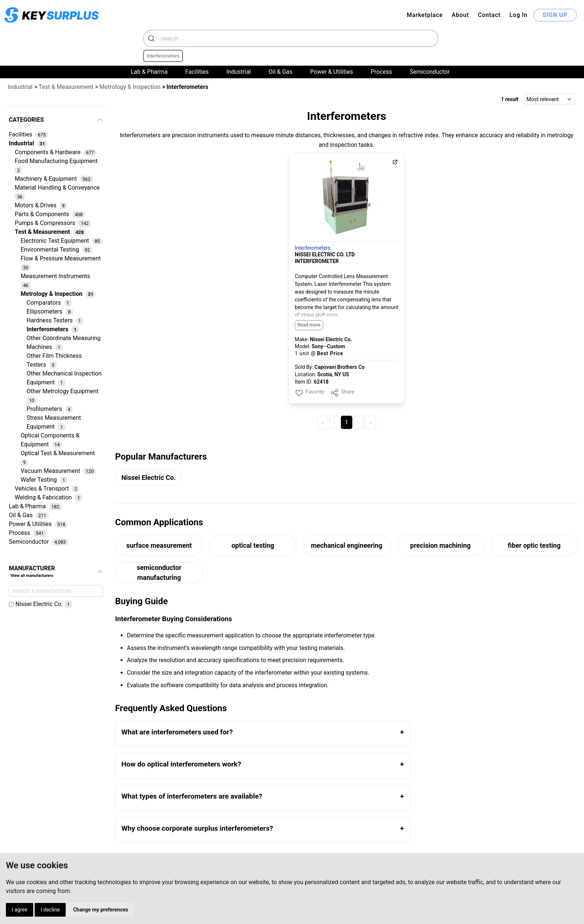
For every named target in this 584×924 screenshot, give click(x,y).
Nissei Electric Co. (148, 477)
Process (381, 72)
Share (342, 393)
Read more (309, 325)
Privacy (231, 883)
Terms (229, 872)
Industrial (239, 72)
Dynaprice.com (519, 883)
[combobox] (291, 38)
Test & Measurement (66, 87)
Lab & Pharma (149, 72)
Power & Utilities (332, 72)
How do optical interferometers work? (181, 764)
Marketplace (425, 15)
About (460, 15)
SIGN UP (555, 15)
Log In (519, 15)
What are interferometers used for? (177, 732)
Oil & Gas (281, 72)
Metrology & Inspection (130, 87)
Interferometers (313, 248)
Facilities (197, 72)
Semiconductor (430, 72)
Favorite (310, 393)
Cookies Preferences (252, 893)
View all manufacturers (32, 576)
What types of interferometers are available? (192, 796)
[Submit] (152, 38)
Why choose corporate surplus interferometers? (197, 828)
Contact (489, 15)
